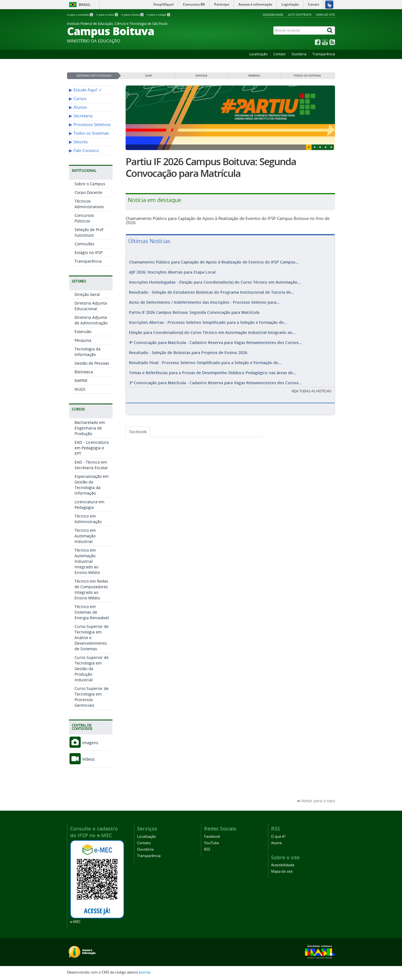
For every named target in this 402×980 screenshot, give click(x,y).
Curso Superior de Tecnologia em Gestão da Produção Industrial (92, 669)
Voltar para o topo (316, 801)
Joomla (145, 972)
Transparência (324, 54)
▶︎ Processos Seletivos (90, 124)
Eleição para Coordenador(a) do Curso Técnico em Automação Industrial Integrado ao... (212, 328)
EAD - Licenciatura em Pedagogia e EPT (92, 448)
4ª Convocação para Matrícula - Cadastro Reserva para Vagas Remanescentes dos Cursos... (215, 338)
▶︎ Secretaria (81, 116)
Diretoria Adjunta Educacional (91, 306)
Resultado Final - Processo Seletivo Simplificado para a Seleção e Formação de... (205, 357)
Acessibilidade (273, 15)
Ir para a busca (133, 15)
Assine (276, 843)
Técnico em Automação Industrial (85, 536)
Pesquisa (83, 340)
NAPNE (81, 380)
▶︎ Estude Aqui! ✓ (86, 90)
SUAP (149, 76)
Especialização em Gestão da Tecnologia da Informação (92, 485)
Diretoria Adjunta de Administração (91, 320)
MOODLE (201, 76)
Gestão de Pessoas (92, 363)
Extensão (83, 332)
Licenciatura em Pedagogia (89, 505)
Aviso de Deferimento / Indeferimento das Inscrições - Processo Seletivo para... (204, 300)
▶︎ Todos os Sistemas (89, 133)
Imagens (84, 743)
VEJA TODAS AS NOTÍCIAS (311, 384)
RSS (207, 849)
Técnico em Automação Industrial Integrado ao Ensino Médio (87, 561)
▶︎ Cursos (78, 99)
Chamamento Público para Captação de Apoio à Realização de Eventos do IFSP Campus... (214, 262)
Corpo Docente (88, 192)
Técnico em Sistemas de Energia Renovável (92, 612)
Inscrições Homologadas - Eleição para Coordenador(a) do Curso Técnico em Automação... (215, 281)
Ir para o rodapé (158, 15)
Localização (258, 54)
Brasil (85, 5)
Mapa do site (326, 15)
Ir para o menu (107, 15)
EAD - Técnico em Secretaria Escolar (91, 465)
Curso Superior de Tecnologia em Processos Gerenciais (92, 697)
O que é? (278, 837)
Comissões (84, 244)
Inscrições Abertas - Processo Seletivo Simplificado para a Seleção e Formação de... (208, 319)
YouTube (211, 843)
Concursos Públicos (84, 218)
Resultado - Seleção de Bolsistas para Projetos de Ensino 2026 (188, 347)
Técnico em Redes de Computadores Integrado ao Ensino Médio (91, 589)
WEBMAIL (254, 76)
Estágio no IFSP (88, 252)
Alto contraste (300, 15)
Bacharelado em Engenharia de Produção (90, 428)
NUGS (80, 389)
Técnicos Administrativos (89, 204)
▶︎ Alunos (78, 107)
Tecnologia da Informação (88, 352)
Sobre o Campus (90, 184)
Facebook (138, 425)
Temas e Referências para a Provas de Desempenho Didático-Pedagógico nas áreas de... (213, 366)
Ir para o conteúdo (80, 15)
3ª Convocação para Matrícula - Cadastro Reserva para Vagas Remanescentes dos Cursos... (215, 376)
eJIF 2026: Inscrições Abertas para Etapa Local (172, 271)
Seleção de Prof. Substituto (89, 232)
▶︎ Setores (78, 142)
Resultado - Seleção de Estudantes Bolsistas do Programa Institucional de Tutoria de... (212, 290)
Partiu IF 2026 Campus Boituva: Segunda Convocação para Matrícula (211, 167)
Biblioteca (84, 372)
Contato (279, 54)
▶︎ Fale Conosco (84, 150)
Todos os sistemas (307, 76)
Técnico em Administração (88, 519)
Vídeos (82, 759)
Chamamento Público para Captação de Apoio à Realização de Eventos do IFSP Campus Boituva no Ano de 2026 (228, 220)
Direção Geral (87, 294)
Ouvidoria (299, 54)
